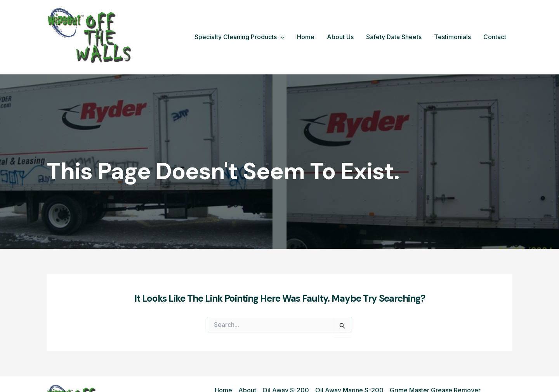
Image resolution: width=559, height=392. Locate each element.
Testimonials (452, 37)
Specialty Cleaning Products (240, 37)
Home (306, 37)
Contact (495, 37)
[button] (281, 37)
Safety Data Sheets (394, 37)
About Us (340, 37)
